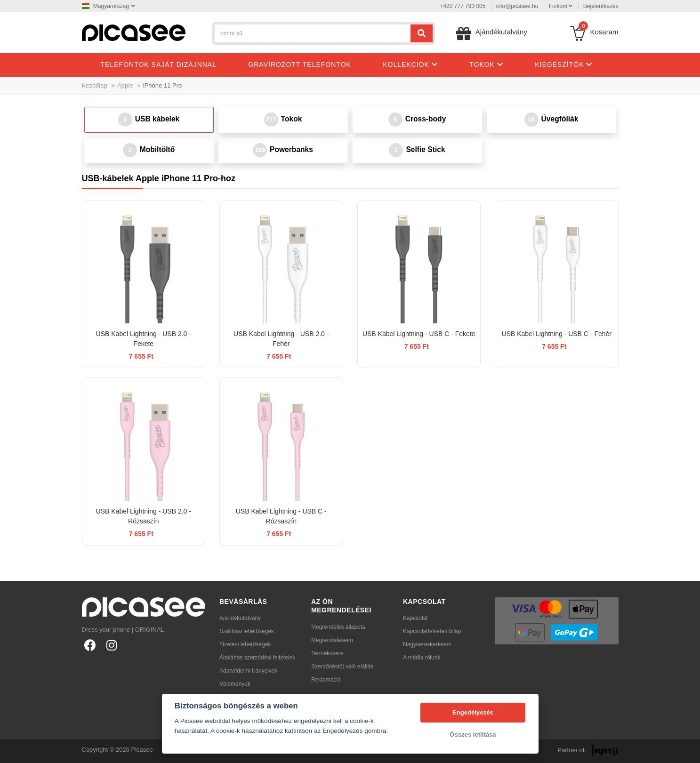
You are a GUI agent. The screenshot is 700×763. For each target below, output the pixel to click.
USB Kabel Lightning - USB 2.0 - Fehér (281, 339)
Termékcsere (327, 653)
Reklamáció (326, 680)
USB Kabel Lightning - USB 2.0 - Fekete (144, 339)
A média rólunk (422, 658)
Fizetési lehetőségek (245, 644)
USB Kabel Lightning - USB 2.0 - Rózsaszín (144, 516)
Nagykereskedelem (427, 644)
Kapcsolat (415, 618)
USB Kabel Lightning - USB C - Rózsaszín (281, 516)
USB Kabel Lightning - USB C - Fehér (557, 334)
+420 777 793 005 (463, 6)
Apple (125, 85)
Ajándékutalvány (240, 618)
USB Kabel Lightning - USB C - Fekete (419, 334)
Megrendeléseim (332, 640)
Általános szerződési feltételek (257, 658)
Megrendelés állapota (338, 627)
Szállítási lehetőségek (247, 631)
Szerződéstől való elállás (342, 667)
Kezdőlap (95, 85)
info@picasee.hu (517, 6)
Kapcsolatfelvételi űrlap (432, 631)
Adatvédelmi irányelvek (248, 671)
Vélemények (235, 684)
